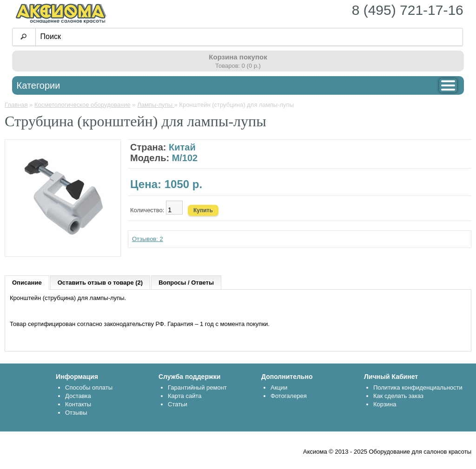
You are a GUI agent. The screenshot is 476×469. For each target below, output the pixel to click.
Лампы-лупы (156, 105)
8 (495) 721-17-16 (408, 10)
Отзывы (76, 413)
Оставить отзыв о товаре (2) (100, 283)
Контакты (78, 404)
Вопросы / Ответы (186, 283)
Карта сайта (185, 396)
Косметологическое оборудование (83, 105)
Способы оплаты (89, 388)
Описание (27, 283)
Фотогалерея (289, 396)
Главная (16, 105)
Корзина (385, 404)
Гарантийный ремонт (197, 388)
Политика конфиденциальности (418, 388)
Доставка (78, 396)
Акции (279, 388)
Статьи (178, 404)
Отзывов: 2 (148, 239)
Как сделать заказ (398, 396)
